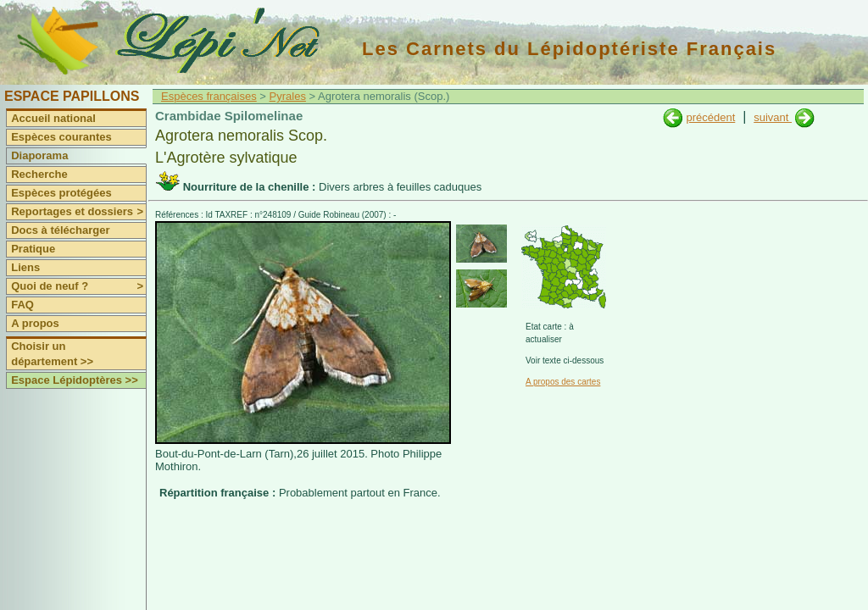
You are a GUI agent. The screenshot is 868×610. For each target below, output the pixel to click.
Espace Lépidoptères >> (75, 380)
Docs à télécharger (60, 230)
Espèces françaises (209, 96)
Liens (25, 267)
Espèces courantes (61, 137)
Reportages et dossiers (78, 212)
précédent (710, 117)
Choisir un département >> (52, 354)
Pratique (33, 249)
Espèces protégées (61, 193)
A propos (35, 323)
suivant (773, 117)
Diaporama (39, 155)
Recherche (39, 174)
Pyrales (288, 96)
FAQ (22, 305)
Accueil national (53, 118)
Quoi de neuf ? (78, 286)
